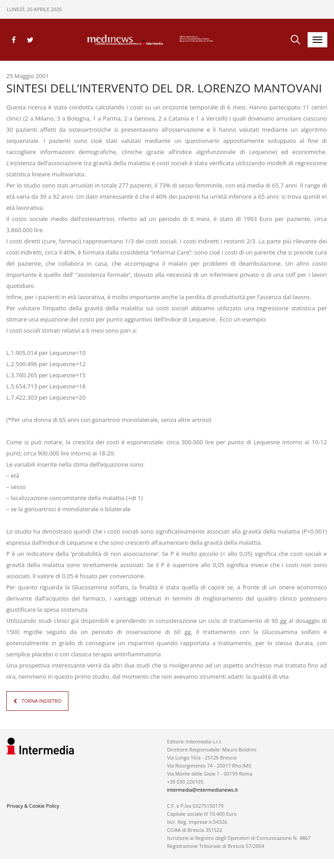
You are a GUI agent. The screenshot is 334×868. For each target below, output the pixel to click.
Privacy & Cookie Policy (33, 806)
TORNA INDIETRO (41, 701)
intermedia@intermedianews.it (202, 790)
